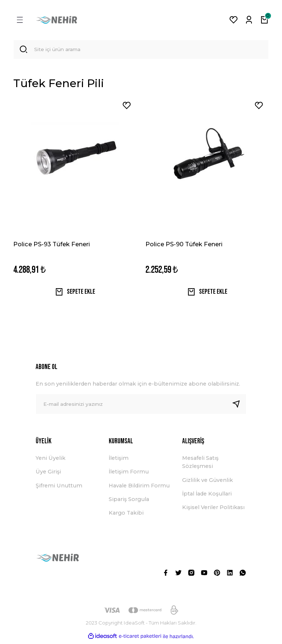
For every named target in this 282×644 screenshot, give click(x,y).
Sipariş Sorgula (129, 502)
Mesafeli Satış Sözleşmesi (200, 465)
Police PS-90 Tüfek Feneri (184, 245)
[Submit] (239, 407)
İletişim (119, 461)
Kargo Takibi (126, 516)
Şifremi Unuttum (59, 488)
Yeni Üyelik (50, 461)
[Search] (141, 50)
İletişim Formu (129, 474)
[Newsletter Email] (141, 407)
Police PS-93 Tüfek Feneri (52, 245)
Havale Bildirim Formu (139, 488)
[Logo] (57, 20)
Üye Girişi (48, 474)
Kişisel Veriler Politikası (213, 510)
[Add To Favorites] (127, 107)
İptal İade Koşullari (207, 496)
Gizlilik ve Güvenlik (207, 483)
